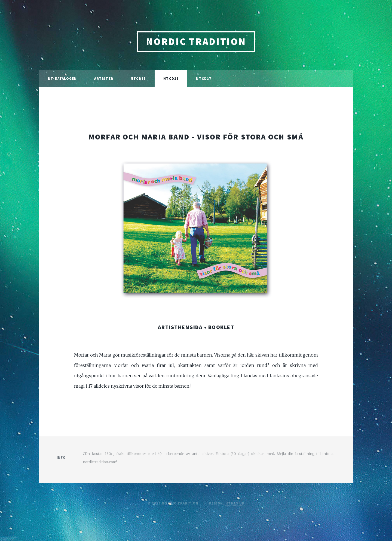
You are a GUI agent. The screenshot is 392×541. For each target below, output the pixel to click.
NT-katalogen (62, 78)
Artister (104, 78)
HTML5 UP (235, 503)
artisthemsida (180, 327)
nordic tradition (196, 42)
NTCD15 (138, 78)
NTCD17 (204, 78)
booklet (221, 327)
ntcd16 (171, 78)
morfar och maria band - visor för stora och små (196, 137)
